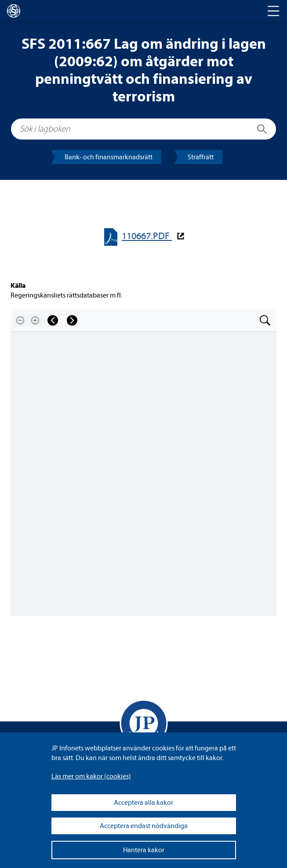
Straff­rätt (201, 157)
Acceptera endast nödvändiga (144, 826)
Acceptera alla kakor (143, 803)
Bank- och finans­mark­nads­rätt (109, 157)
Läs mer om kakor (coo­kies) (91, 776)
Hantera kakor (144, 850)
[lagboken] (14, 11)
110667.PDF (147, 236)
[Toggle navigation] (273, 11)
